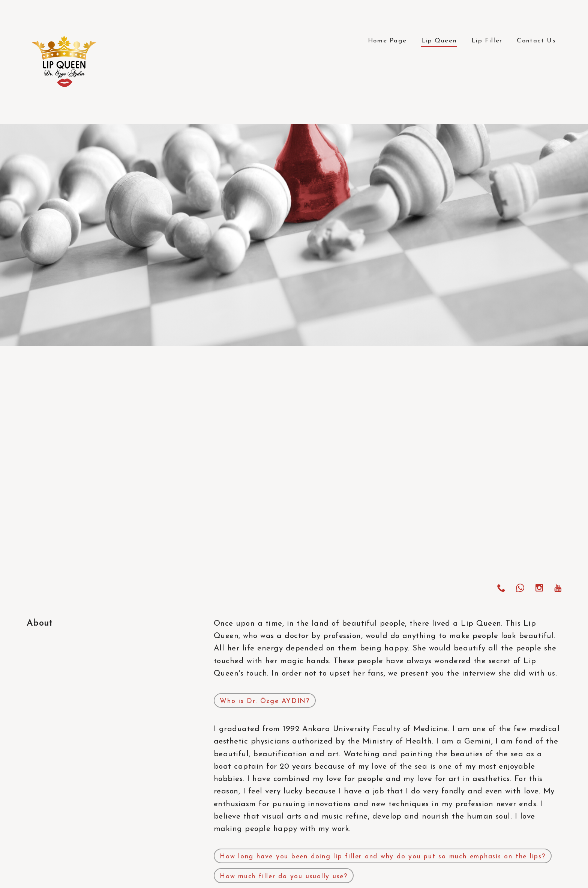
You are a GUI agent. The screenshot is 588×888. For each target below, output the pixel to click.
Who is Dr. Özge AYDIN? (265, 701)
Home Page (387, 41)
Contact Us (536, 41)
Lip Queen (439, 41)
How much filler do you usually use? (284, 877)
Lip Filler (487, 41)
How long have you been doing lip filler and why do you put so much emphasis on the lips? (383, 857)
